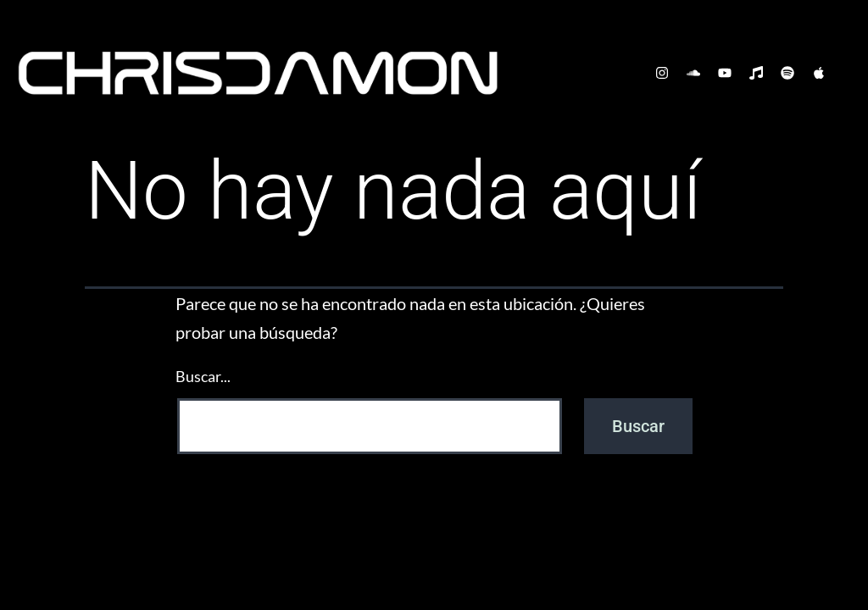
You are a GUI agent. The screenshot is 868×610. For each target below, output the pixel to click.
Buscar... (203, 376)
